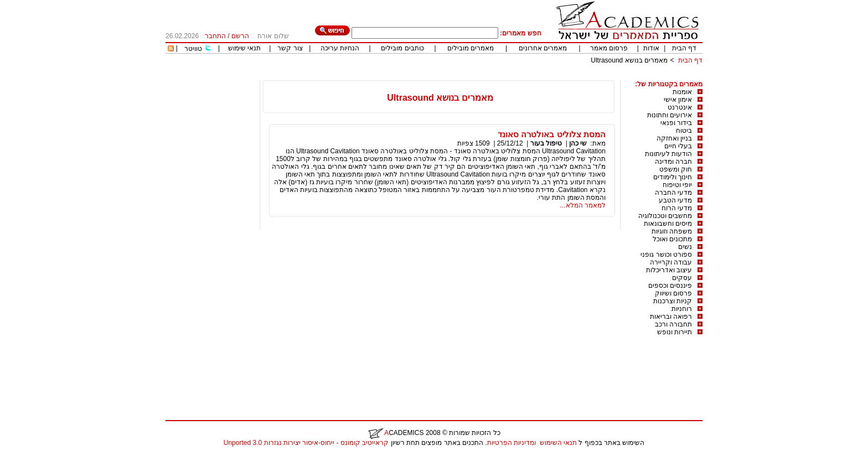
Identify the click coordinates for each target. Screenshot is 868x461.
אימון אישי (678, 100)
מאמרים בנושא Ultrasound (629, 60)
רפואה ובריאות (671, 317)
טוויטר (193, 49)
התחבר (215, 36)
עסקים (682, 278)
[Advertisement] (501, 76)
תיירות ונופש (675, 332)
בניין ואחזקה (674, 138)
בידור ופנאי (676, 123)
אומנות (682, 92)
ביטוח (684, 131)
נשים (685, 247)
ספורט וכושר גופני (666, 255)
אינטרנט (680, 107)
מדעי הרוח (677, 208)
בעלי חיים (678, 146)
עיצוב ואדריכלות (669, 270)
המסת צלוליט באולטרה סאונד (552, 134)
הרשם (240, 36)
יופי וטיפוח (677, 185)
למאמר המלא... (583, 205)
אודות (651, 48)
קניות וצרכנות (673, 301)
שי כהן (578, 143)
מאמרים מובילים (471, 48)
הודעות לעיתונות (668, 154)
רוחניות (682, 309)
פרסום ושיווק (673, 293)
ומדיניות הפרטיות (512, 443)
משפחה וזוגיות (672, 231)
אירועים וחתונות (670, 115)
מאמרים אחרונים (543, 48)
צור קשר (290, 48)
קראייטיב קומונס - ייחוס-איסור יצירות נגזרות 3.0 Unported (306, 443)
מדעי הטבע (675, 200)
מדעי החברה (673, 193)
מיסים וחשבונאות (668, 224)
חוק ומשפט (676, 169)
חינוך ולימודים (673, 177)
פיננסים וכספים (670, 286)
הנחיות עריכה (340, 48)
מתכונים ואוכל (672, 239)
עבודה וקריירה (671, 262)
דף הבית (684, 48)
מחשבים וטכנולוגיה (665, 216)
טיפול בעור (546, 143)
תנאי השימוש (558, 443)
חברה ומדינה (673, 162)
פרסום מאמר (609, 48)
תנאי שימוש (244, 48)
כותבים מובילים (402, 48)
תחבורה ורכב (673, 324)
